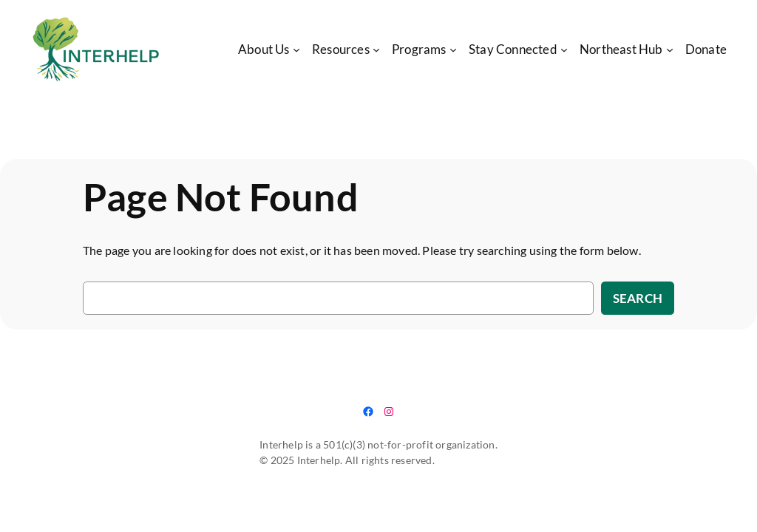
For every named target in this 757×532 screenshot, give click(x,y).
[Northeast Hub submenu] (670, 50)
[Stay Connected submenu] (564, 50)
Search (638, 298)
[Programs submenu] (453, 50)
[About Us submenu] (296, 50)
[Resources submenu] (376, 50)
